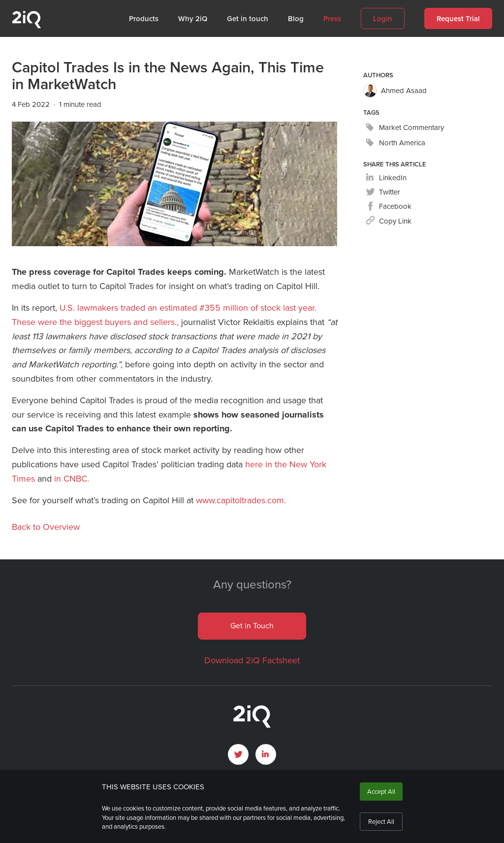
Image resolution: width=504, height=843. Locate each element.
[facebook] (389, 207)
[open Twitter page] (238, 754)
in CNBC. (72, 479)
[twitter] (383, 192)
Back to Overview (46, 527)
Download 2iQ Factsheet (252, 660)
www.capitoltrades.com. (241, 500)
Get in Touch (252, 626)
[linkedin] (386, 178)
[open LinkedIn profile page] (266, 754)
